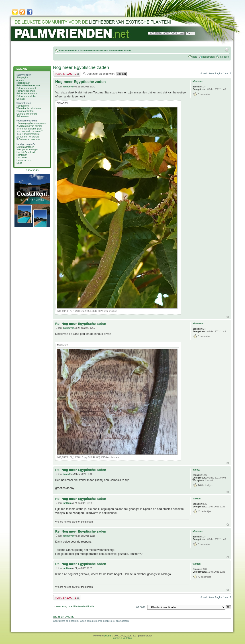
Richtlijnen (22, 155)
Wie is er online (63, 617)
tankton (67, 503)
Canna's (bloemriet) (27, 114)
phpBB (108, 636)
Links (19, 163)
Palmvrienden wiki (26, 91)
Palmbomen (23, 106)
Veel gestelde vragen (27, 149)
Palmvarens (23, 116)
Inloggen (224, 57)
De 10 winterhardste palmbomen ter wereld (28, 135)
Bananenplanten (25, 111)
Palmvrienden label (26, 96)
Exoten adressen (25, 147)
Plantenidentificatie (120, 50)
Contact (20, 99)
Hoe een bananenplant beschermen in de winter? (29, 130)
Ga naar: (141, 607)
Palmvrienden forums (28, 85)
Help (195, 57)
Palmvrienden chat (26, 88)
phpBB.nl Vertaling (122, 638)
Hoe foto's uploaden (27, 152)
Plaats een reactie (67, 74)
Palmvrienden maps (27, 93)
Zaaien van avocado (29, 139)
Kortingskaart (23, 83)
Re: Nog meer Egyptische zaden (81, 324)
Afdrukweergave (227, 50)
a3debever (68, 87)
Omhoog (228, 317)
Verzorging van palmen (30, 126)
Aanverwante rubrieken (93, 50)
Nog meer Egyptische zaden (81, 67)
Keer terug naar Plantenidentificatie (75, 606)
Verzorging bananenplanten (33, 123)
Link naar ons (23, 160)
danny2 (67, 474)
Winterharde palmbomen (29, 108)
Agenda (20, 80)
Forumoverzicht (68, 50)
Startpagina (22, 77)
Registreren (208, 57)
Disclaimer (22, 157)
